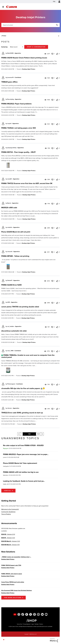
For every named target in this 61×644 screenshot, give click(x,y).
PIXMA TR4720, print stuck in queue (12, 574)
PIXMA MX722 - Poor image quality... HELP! (18, 152)
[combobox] (30, 25)
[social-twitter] (31, 614)
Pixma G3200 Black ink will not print (16, 232)
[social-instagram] (19, 614)
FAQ (54, 2)
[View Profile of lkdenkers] (6, 475)
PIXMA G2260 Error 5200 (11, 285)
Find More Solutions (13, 598)
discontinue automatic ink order (14, 331)
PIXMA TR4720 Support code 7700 (11, 565)
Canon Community (12, 7)
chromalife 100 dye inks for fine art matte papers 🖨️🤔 (23, 388)
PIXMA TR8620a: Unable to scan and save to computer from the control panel (28, 356)
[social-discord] (46, 614)
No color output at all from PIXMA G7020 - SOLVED (23, 445)
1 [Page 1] (21, 434)
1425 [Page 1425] (38, 434)
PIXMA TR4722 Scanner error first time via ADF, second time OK (27, 183)
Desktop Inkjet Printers (29, 69)
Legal (33, 624)
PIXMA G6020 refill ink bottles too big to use (21, 472)
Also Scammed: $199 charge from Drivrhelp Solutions (17, 590)
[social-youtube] (15, 614)
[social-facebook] (27, 614)
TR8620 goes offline (9, 82)
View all (8, 491)
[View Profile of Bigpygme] (6, 448)
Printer (4, 36)
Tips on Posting (6, 514)
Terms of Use (19, 624)
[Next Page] (42, 434)
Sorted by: (5, 47)
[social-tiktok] (23, 614)
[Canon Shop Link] (30, 620)
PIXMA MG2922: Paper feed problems (16, 104)
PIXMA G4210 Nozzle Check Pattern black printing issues (24, 58)
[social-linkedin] (42, 614)
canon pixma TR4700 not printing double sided (20, 307)
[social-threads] (35, 614)
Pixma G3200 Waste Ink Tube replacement (20, 463)
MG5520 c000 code (9, 208)
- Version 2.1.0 (8, 534)
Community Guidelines (8, 512)
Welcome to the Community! (10, 509)
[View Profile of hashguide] (6, 466)
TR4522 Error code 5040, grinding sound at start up (22, 413)
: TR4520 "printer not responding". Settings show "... (16, 557)
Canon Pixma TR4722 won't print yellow (13, 582)
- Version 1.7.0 (10, 545)
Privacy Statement (27, 624)
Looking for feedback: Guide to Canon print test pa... (24, 481)
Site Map (37, 624)
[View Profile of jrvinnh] (5, 457)
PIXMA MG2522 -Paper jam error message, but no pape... (26, 454)
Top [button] (4, 640)
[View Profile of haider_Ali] (6, 484)
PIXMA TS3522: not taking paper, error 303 (19, 128)
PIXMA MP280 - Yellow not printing (15, 256)
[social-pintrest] (38, 614)
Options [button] (59, 36)
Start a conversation (36, 47)
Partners (41, 624)
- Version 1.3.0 (8, 538)
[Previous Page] (19, 434)
